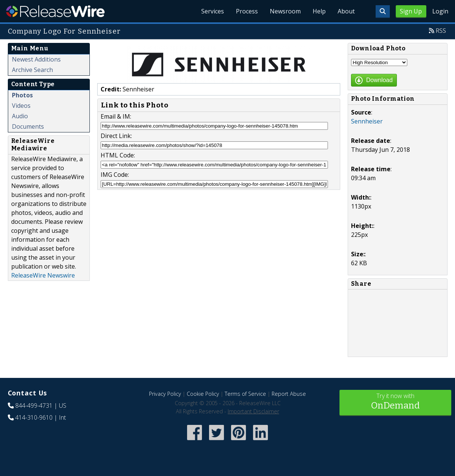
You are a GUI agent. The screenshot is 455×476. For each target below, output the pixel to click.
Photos (22, 95)
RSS (441, 31)
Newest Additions (36, 59)
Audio (20, 116)
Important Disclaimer (253, 411)
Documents (28, 126)
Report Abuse (289, 394)
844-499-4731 (34, 405)
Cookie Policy (203, 394)
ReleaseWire (55, 11)
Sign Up (411, 11)
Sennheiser (367, 121)
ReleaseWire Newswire (43, 275)
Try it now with (395, 402)
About (346, 11)
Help (319, 11)
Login (440, 11)
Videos (21, 106)
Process (247, 11)
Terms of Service (245, 394)
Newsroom (285, 11)
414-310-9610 (34, 417)
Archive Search (32, 70)
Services (213, 11)
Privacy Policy (165, 394)
